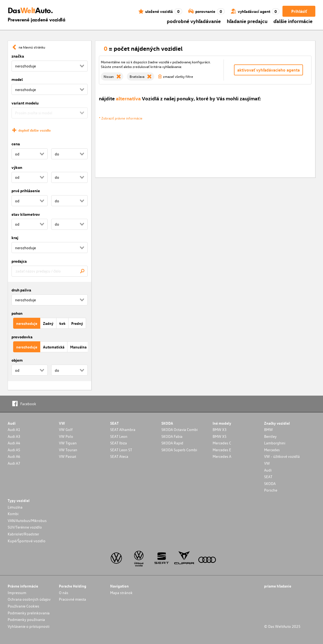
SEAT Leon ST (121, 450)
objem (17, 360)
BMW (268, 429)
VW (267, 463)
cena (16, 144)
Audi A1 (14, 429)
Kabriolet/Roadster (23, 534)
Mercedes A (222, 456)
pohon (17, 313)
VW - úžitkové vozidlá (282, 456)
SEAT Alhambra (123, 429)
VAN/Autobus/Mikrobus (27, 520)
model (17, 79)
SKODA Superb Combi (179, 450)
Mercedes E (222, 450)
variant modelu (25, 103)
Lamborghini (275, 443)
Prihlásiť (299, 11)
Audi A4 (14, 443)
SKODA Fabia (172, 436)
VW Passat (68, 456)
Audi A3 (14, 436)
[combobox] (50, 271)
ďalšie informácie (293, 21)
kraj (15, 238)
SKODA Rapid (172, 443)
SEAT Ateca (119, 456)
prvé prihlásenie (26, 191)
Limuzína (15, 507)
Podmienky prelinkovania (29, 613)
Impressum (17, 593)
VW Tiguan (68, 443)
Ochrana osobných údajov (29, 599)
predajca (19, 261)
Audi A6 (14, 456)
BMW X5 (220, 436)
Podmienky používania (26, 619)
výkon (17, 167)
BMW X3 (220, 429)
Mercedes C (222, 443)
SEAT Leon (119, 436)
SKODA (270, 483)
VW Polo (66, 436)
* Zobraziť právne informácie (121, 118)
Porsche (271, 490)
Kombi (13, 514)
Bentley (270, 436)
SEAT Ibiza (118, 443)
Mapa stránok (121, 593)
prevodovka (22, 337)
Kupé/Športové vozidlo (27, 541)
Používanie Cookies (23, 606)
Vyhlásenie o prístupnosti (28, 626)
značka (18, 56)
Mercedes (272, 450)
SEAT (268, 477)
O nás (64, 593)
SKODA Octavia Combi (179, 429)
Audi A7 (14, 463)
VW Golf (66, 429)
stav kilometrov (26, 214)
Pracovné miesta (72, 599)
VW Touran (68, 450)
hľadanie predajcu (247, 21)
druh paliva (21, 290)
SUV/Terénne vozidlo (25, 527)
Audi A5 (14, 450)
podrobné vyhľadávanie (194, 21)
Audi (268, 470)
